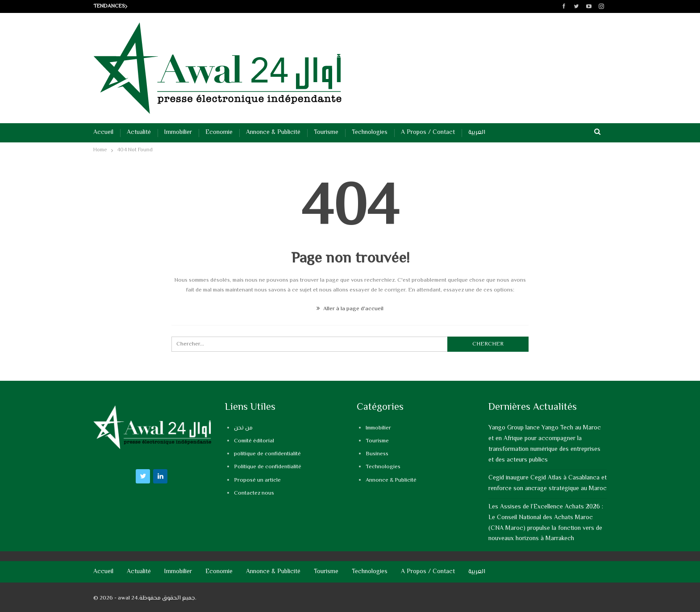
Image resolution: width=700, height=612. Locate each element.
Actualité (139, 133)
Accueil (103, 133)
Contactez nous (254, 493)
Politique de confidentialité (268, 467)
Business (377, 454)
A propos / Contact (428, 133)
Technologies (370, 133)
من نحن (243, 428)
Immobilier (178, 133)
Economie (219, 133)
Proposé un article (257, 480)
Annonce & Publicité (273, 133)
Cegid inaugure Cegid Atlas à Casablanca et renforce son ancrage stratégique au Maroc (548, 483)
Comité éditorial (254, 441)
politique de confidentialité (267, 454)
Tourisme (326, 133)
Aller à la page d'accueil (350, 309)
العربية (477, 133)
